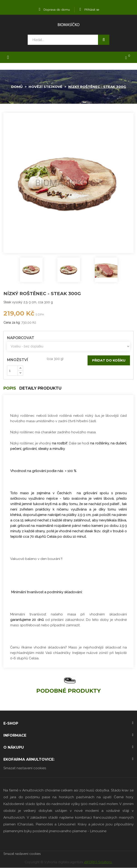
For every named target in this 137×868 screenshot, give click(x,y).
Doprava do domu (54, 10)
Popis (10, 388)
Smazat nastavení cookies (25, 768)
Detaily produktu (42, 388)
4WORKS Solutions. (98, 862)
